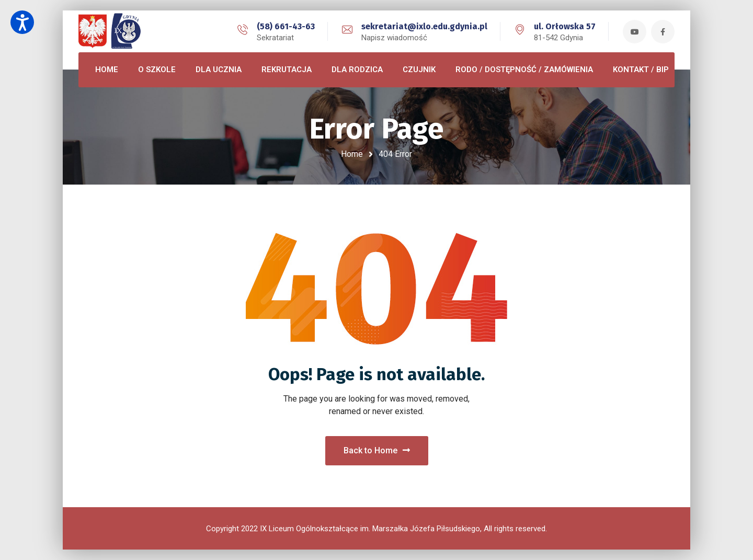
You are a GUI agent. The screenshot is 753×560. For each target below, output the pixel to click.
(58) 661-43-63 (286, 26)
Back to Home (377, 450)
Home (352, 154)
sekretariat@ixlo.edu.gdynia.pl (424, 26)
